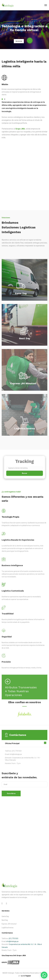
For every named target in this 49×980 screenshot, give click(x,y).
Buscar (25, 473)
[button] (44, 975)
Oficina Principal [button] (12, 743)
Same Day (21, 293)
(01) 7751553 (13, 938)
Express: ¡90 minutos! (23, 383)
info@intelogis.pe (12, 941)
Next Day (25, 338)
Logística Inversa (8, 928)
